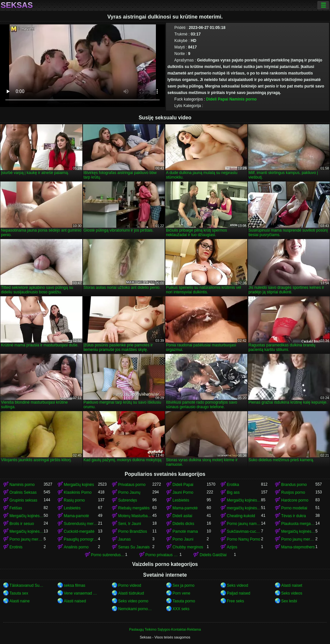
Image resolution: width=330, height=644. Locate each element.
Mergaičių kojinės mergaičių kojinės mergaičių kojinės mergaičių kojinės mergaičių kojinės (27, 531)
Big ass (233, 492)
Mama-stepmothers (298, 547)
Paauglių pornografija (81, 539)
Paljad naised (239, 593)
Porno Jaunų (129, 492)
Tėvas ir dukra (294, 516)
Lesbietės (181, 500)
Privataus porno (132, 485)
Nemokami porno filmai (135, 609)
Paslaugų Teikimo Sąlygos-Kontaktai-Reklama (165, 629)
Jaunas (124, 539)
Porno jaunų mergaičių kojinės (27, 539)
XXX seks (181, 609)
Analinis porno (76, 547)
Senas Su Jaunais (134, 547)
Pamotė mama (185, 531)
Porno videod (130, 585)
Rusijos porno (293, 492)
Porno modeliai (294, 508)
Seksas (17, 5)
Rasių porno (74, 500)
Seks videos (292, 593)
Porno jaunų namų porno (244, 524)
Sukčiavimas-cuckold (244, 531)
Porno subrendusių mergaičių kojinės (108, 555)
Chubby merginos (188, 547)
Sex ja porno (183, 585)
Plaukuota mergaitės (298, 524)
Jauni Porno (183, 492)
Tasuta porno (184, 601)
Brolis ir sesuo (22, 524)
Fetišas (16, 508)
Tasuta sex (19, 593)
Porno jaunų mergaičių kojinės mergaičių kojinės (298, 539)
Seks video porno (133, 601)
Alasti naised (75, 601)
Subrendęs (128, 500)
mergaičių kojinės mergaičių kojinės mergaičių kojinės (244, 508)
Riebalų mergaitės (134, 508)
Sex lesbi (289, 601)
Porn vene (181, 593)
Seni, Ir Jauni (130, 524)
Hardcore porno (295, 500)
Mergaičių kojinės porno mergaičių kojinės (298, 531)
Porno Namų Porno (244, 539)
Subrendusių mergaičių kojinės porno (81, 524)
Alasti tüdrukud (131, 593)
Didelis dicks (183, 524)
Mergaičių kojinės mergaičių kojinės (27, 516)
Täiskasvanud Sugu (27, 585)
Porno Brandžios (133, 531)
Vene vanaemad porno (81, 593)
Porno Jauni (183, 539)
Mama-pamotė (185, 508)
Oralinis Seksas (23, 492)
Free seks (235, 601)
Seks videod (237, 585)
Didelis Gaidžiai (213, 555)
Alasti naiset (292, 585)
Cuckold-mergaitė (79, 531)
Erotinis (16, 547)
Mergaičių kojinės (79, 485)
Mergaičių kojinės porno (244, 500)
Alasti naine (20, 601)
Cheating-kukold (241, 516)
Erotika (233, 485)
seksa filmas (75, 585)
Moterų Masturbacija (135, 516)
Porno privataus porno (163, 555)
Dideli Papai (217, 99)
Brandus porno (294, 485)
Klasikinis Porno (78, 492)
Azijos (232, 547)
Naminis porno (243, 99)
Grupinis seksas (23, 500)
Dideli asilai (182, 516)
